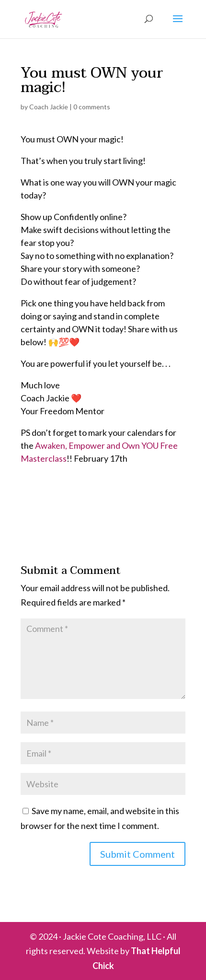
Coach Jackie (49, 107)
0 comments (92, 107)
